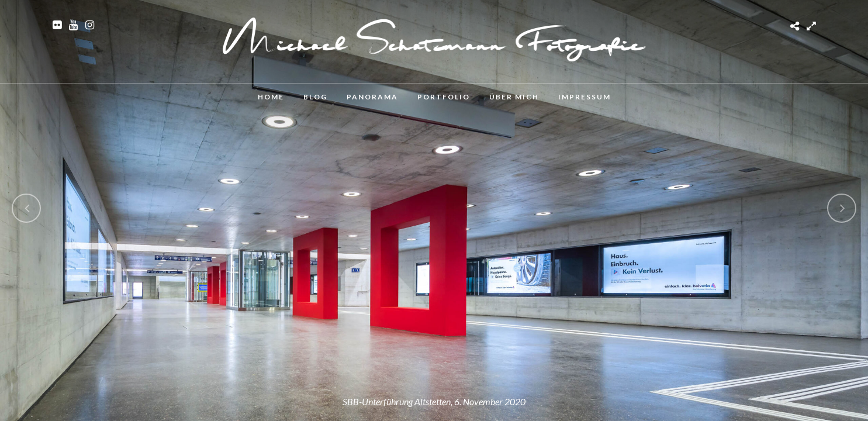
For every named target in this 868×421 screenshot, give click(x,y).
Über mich (514, 97)
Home (271, 97)
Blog (315, 97)
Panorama (372, 97)
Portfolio (444, 97)
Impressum (585, 97)
